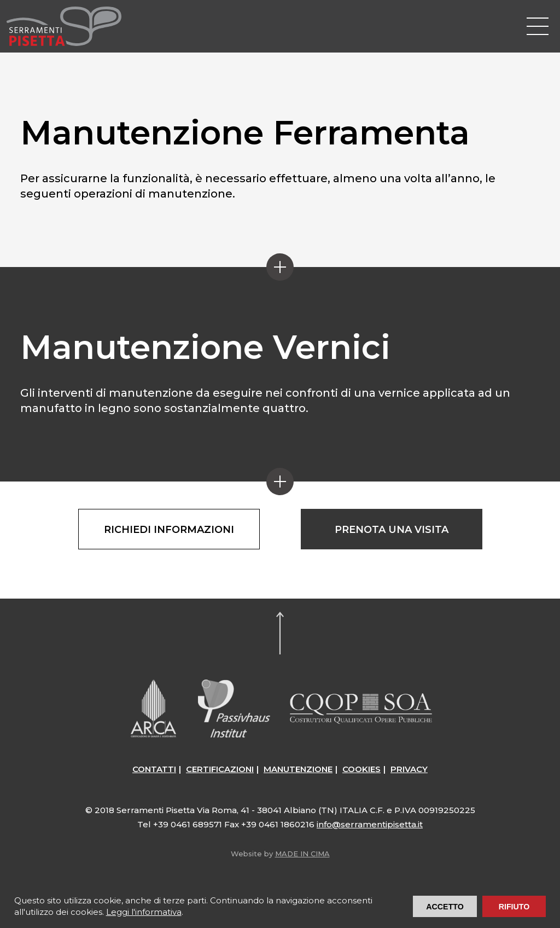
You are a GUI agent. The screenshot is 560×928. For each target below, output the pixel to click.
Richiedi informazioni (169, 530)
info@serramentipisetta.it (370, 824)
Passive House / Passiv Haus (234, 709)
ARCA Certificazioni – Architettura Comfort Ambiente (153, 709)
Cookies (361, 769)
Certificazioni (220, 769)
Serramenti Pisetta (64, 26)
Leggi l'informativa (144, 912)
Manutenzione (298, 769)
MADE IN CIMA (302, 854)
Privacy (409, 769)
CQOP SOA (361, 709)
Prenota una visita (392, 530)
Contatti (154, 769)
